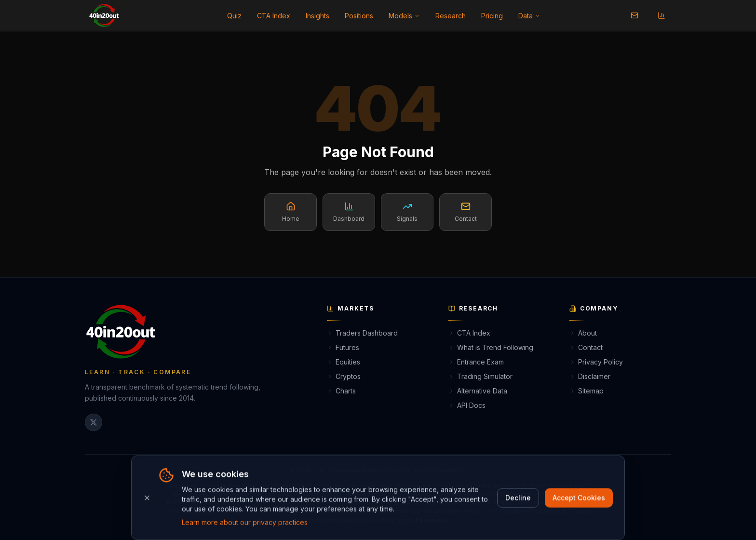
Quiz (234, 16)
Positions (359, 16)
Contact (586, 347)
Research (451, 16)
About (583, 333)
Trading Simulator (480, 376)
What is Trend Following (491, 347)
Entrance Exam (476, 362)
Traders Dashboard (362, 333)
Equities (344, 362)
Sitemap (587, 391)
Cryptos (344, 376)
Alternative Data (478, 391)
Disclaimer (590, 376)
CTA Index (274, 16)
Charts (341, 391)
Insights (317, 16)
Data (529, 16)
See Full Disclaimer (422, 520)
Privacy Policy (596, 362)
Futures (343, 347)
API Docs (467, 405)
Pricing (492, 16)
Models (404, 16)
